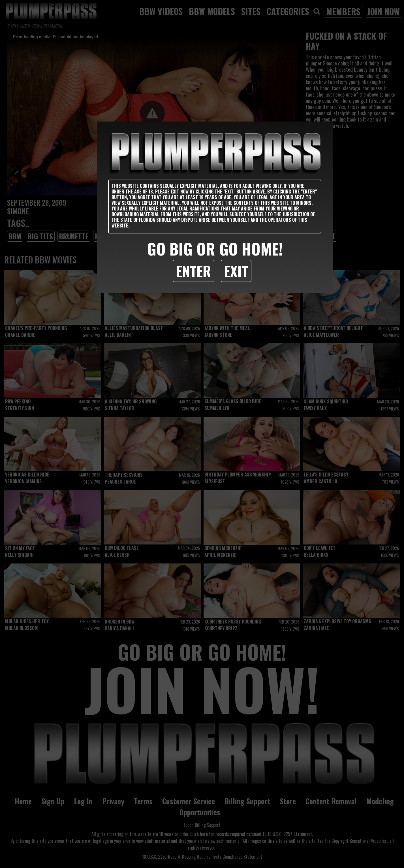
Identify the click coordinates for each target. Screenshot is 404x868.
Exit (236, 271)
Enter (193, 271)
